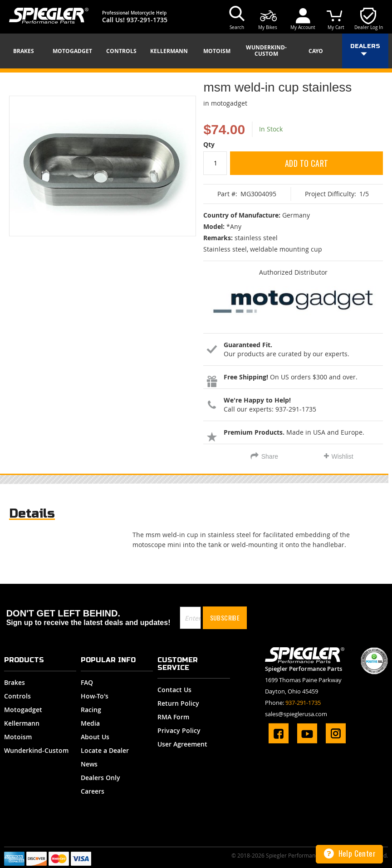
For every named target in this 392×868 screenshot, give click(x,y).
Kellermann (22, 723)
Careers (93, 791)
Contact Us (174, 690)
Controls (17, 696)
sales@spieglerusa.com (296, 714)
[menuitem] (27, 51)
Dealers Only (100, 778)
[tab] (32, 516)
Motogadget (23, 710)
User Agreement (182, 744)
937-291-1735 (147, 20)
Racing (91, 710)
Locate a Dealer (105, 750)
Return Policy (178, 703)
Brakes (15, 682)
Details (32, 513)
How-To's (95, 696)
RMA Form (173, 717)
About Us (95, 737)
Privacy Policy (179, 730)
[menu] (196, 51)
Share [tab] (270, 456)
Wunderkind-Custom (36, 750)
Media (90, 723)
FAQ (87, 682)
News (89, 764)
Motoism (18, 737)
